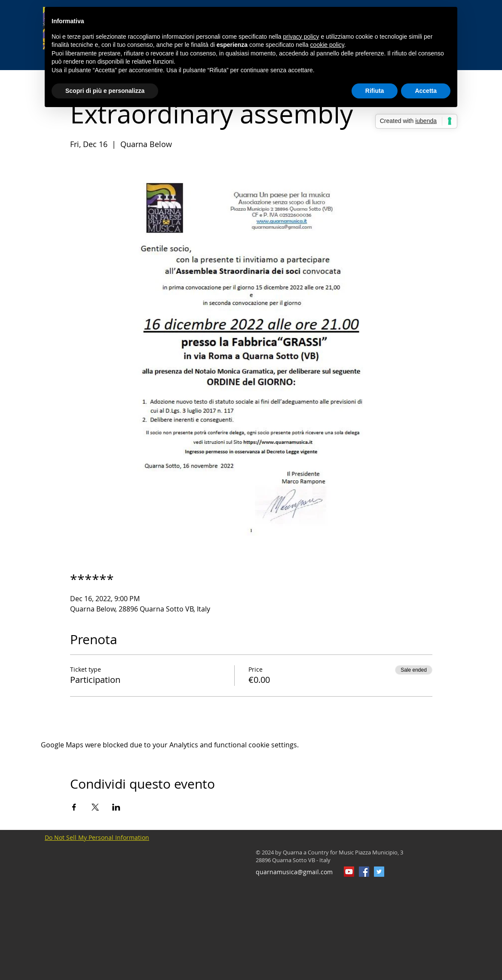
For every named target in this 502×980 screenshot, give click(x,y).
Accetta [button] (426, 91)
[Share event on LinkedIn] (116, 807)
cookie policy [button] (327, 45)
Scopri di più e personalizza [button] (105, 91)
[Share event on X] (95, 807)
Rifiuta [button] (375, 91)
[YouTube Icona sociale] (349, 872)
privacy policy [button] (301, 37)
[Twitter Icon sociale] (379, 872)
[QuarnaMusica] (364, 872)
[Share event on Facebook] (74, 807)
